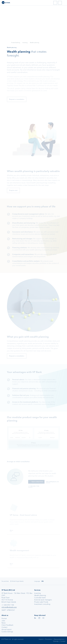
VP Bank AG (8, 43)
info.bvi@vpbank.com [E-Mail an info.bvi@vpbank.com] (52, 482)
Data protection (59, 639)
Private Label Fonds (41, 602)
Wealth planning (40, 595)
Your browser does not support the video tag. (33, 31)
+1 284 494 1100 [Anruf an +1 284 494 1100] (34, 486)
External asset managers (43, 600)
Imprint (41, 639)
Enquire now (13, 190)
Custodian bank (40, 598)
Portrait (4, 618)
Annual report (7, 629)
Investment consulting (42, 604)
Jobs (3, 621)
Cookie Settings (7, 632)
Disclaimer (49, 639)
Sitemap (56, 641)
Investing (25, 43)
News (4, 623)
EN (43, 581)
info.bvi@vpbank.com (9, 607)
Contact (4, 627)
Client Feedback (7, 625)
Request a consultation (17, 99)
